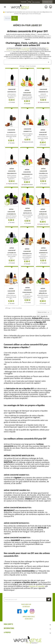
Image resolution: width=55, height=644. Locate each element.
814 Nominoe (25, 48)
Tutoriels (24, 2)
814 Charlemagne (24, 50)
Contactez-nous (47, 2)
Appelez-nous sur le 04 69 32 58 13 (29, 618)
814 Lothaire (14, 50)
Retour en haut (44, 312)
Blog (30, 2)
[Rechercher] (11, 18)
